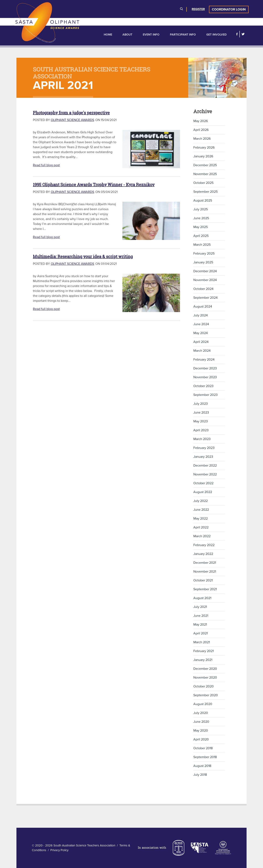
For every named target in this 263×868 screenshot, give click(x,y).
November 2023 (205, 377)
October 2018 (203, 748)
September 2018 (205, 757)
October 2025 (203, 183)
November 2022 (205, 474)
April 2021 (201, 633)
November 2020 (205, 678)
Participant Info (183, 35)
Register (198, 9)
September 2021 (205, 589)
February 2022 (204, 545)
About (127, 35)
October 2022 (203, 483)
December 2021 (205, 563)
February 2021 (204, 651)
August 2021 (202, 598)
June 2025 (201, 218)
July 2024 (201, 315)
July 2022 (201, 501)
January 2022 (203, 554)
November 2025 (205, 174)
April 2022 (201, 527)
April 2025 (201, 236)
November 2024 (205, 280)
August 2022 (203, 492)
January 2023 (203, 457)
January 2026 (203, 156)
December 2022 (205, 466)
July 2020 (201, 713)
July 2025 (201, 209)
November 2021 (205, 572)
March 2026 (202, 139)
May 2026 (201, 121)
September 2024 (205, 298)
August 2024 (203, 307)
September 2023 (205, 395)
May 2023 (201, 421)
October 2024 (203, 289)
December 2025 (205, 165)
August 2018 (202, 766)
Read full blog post (46, 165)
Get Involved (216, 35)
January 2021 (203, 660)
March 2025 (202, 245)
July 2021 (200, 607)
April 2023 (201, 430)
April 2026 (201, 130)
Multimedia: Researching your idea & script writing (83, 256)
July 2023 (201, 404)
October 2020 (204, 686)
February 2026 (204, 148)
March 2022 (202, 536)
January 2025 (203, 262)
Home (108, 35)
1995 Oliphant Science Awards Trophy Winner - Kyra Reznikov (94, 185)
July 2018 (200, 775)
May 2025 (201, 227)
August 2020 (203, 704)
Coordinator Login (229, 9)
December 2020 (205, 669)
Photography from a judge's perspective (71, 113)
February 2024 (204, 360)
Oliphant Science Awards (72, 120)
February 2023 (204, 448)
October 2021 (203, 580)
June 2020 (201, 722)
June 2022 (201, 510)
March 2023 (202, 439)
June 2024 (201, 324)
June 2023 (201, 413)
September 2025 (205, 192)
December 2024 (205, 271)
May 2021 (200, 625)
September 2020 (206, 695)
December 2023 (205, 368)
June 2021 (201, 616)
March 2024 (202, 351)
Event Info (151, 35)
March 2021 (202, 642)
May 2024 (201, 333)
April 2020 (201, 739)
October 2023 (203, 386)
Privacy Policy (59, 850)
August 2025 (203, 201)
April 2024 (201, 342)
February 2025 (204, 254)
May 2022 (201, 519)
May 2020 (201, 731)
